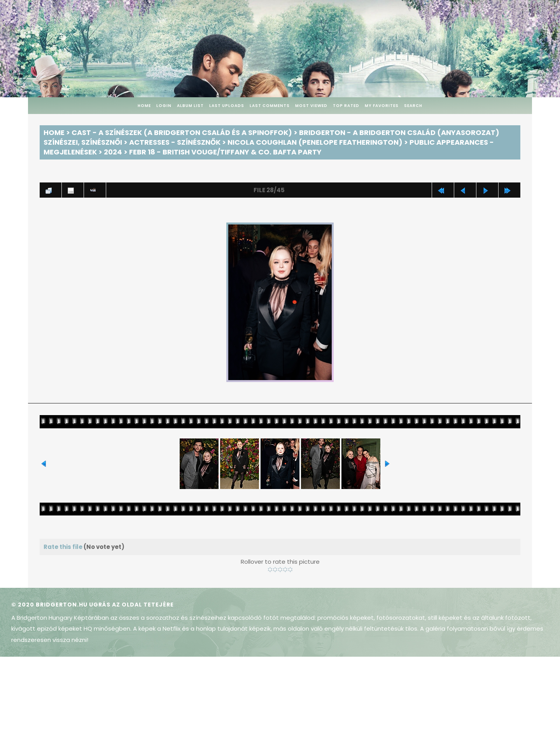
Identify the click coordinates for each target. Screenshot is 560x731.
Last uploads (227, 106)
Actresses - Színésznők (175, 142)
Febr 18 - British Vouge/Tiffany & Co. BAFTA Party (225, 152)
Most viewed (311, 106)
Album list (190, 106)
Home (144, 106)
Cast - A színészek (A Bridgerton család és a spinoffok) (182, 132)
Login (164, 106)
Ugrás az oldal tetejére (131, 605)
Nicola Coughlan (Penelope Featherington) (315, 142)
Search (413, 106)
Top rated (346, 106)
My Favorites (382, 106)
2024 (113, 152)
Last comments (270, 106)
